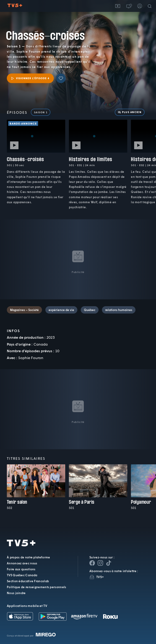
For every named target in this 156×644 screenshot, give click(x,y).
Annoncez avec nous (22, 563)
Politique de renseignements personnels (36, 587)
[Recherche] (151, 6)
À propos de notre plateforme (28, 557)
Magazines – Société (24, 310)
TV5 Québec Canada (22, 575)
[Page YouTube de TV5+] (109, 563)
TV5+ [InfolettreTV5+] (100, 577)
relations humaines (119, 310)
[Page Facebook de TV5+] (92, 563)
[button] (129, 6)
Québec (90, 310)
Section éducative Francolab (28, 581)
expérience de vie (61, 310)
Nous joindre (16, 593)
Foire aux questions (21, 569)
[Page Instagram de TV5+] (100, 563)
